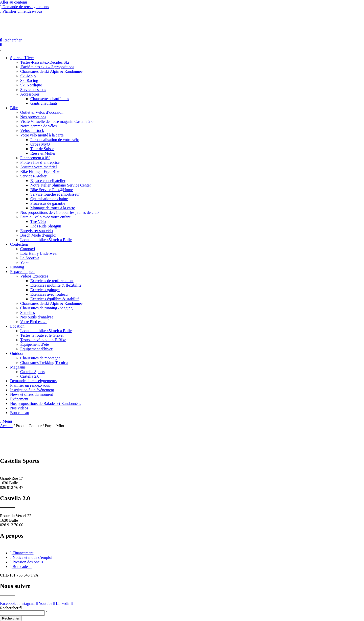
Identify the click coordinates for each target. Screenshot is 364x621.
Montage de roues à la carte (53, 208)
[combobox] (22, 613)
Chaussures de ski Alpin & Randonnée (51, 71)
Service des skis (33, 90)
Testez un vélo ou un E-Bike (43, 340)
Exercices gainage (45, 290)
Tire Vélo (38, 222)
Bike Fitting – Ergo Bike (40, 171)
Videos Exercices (34, 276)
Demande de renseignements (33, 381)
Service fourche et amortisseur (55, 194)
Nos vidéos (19, 408)
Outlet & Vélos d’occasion (42, 112)
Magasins (18, 367)
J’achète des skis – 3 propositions (47, 67)
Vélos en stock (32, 131)
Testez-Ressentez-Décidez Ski (45, 62)
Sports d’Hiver (22, 58)
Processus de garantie (48, 203)
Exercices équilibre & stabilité (55, 299)
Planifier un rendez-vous (30, 385)
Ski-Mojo (28, 76)
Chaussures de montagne (40, 358)
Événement (19, 399)
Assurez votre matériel (39, 167)
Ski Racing (29, 80)
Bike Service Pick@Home (52, 190)
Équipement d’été (35, 344)
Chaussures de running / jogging (46, 308)
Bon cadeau (20, 413)
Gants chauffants (44, 103)
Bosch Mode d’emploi (38, 235)
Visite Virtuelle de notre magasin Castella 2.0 (57, 121)
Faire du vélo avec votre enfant (45, 217)
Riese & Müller (43, 153)
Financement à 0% (35, 158)
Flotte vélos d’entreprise (40, 162)
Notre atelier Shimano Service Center (61, 185)
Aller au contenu (14, 2)
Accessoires (30, 94)
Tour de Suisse (42, 149)
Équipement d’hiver (36, 349)
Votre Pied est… (33, 322)
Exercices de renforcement (52, 281)
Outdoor (17, 353)
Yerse (25, 262)
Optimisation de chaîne (49, 199)
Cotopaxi (28, 249)
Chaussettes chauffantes (50, 99)
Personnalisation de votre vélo (55, 140)
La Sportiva (30, 258)
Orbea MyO (40, 144)
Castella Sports (32, 372)
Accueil (6, 426)
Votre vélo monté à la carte (42, 135)
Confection (19, 244)
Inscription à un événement (32, 390)
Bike (14, 108)
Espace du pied (22, 272)
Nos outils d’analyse (37, 317)
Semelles (28, 313)
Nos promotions (33, 117)
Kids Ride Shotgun (46, 226)
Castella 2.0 (30, 376)
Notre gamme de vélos (38, 126)
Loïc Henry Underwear (39, 253)
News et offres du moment (31, 394)
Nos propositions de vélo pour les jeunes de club (59, 212)
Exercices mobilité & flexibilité (56, 285)
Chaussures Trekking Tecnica (44, 363)
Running (17, 267)
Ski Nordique (31, 85)
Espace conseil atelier (48, 181)
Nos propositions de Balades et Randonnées (45, 404)
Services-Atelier (33, 176)
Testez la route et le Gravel (42, 335)
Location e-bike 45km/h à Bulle (46, 240)
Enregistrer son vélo (37, 231)
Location (17, 326)
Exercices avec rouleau (49, 294)
